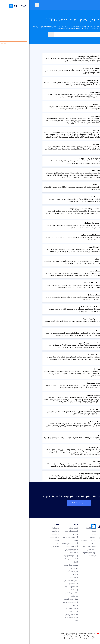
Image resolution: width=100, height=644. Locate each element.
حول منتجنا (26, 528)
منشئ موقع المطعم (42, 599)
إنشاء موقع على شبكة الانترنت (50, 503)
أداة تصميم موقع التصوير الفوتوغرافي (42, 548)
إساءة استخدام (49, 638)
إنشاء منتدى (44, 590)
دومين (46, 534)
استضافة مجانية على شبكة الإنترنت (42, 610)
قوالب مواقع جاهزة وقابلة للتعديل (61, 548)
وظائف (25, 537)
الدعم (87, 49)
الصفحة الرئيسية (62, 528)
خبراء (28, 543)
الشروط (64, 638)
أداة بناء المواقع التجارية (41, 543)
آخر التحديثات (63, 556)
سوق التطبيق (79, 49)
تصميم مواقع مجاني (42, 614)
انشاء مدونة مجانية (42, 587)
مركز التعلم (26, 534)
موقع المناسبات (43, 553)
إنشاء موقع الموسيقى (41, 556)
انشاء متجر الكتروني (42, 531)
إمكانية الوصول (39, 638)
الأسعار (65, 531)
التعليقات (64, 537)
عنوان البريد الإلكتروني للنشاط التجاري (42, 582)
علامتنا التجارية (25, 546)
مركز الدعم (26, 531)
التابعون (27, 540)
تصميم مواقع (44, 528)
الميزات (65, 534)
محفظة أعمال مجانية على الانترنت (42, 567)
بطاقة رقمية (44, 577)
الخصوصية (57, 638)
